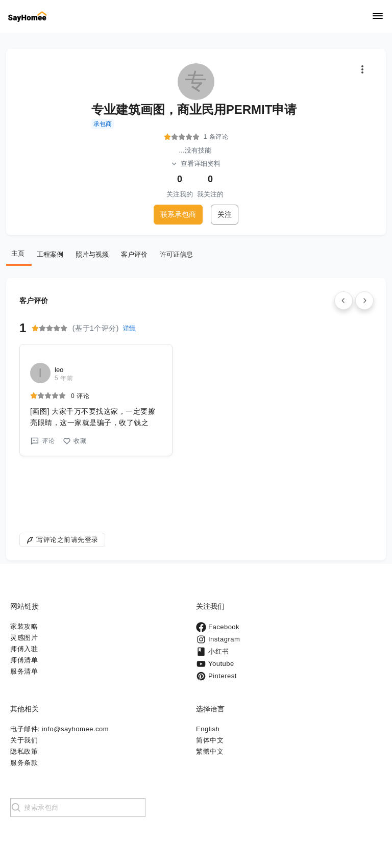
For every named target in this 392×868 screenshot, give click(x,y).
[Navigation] (378, 17)
